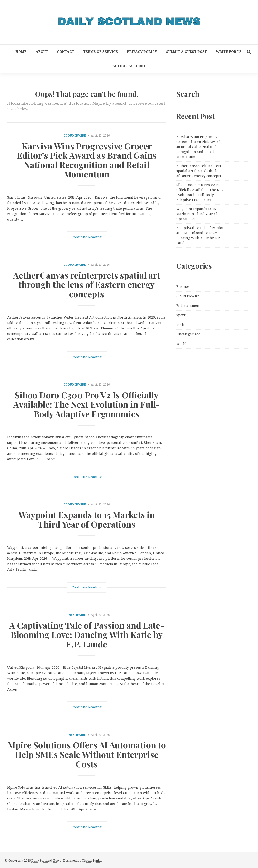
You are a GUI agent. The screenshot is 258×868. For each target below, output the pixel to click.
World (181, 344)
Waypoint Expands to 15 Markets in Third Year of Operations (87, 519)
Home (21, 52)
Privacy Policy (142, 52)
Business (184, 287)
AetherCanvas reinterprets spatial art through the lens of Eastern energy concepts (87, 284)
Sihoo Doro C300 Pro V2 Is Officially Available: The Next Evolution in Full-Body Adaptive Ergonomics (87, 404)
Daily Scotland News (46, 861)
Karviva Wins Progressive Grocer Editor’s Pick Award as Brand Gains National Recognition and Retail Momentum (87, 160)
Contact (66, 52)
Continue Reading (87, 237)
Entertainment (188, 306)
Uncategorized (188, 334)
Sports (182, 315)
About (42, 52)
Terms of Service (100, 52)
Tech (180, 325)
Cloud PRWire (75, 136)
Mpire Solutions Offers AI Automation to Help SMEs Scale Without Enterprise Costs (87, 754)
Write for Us (229, 52)
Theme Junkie (92, 861)
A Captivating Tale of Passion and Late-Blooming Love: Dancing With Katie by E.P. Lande (87, 635)
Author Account (129, 66)
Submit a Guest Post (186, 52)
